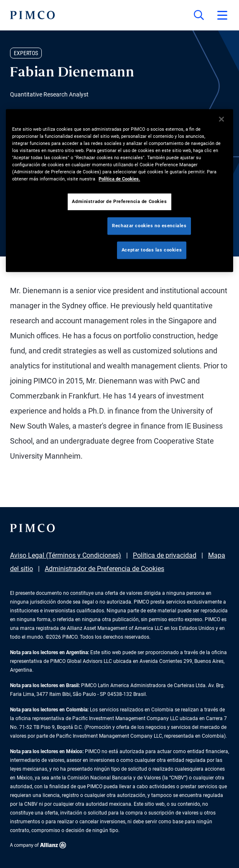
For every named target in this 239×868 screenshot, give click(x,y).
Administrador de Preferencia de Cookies (104, 569)
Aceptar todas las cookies (152, 250)
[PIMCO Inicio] (32, 15)
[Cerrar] (221, 119)
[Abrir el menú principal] (222, 15)
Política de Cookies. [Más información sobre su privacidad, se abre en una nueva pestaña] (119, 179)
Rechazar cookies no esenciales (149, 226)
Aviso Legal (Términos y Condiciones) (66, 555)
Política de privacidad (165, 555)
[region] (119, 190)
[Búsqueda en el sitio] (199, 15)
